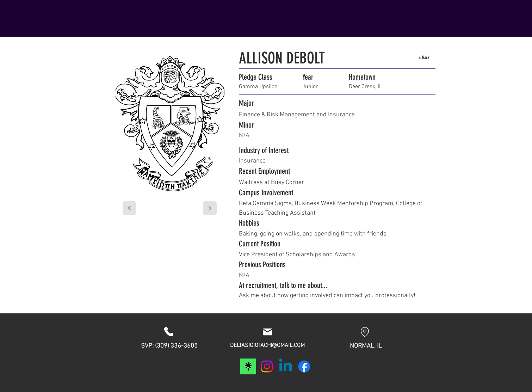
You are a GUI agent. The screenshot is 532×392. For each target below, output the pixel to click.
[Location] (365, 332)
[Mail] (267, 332)
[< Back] (424, 58)
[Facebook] (304, 366)
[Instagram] (267, 366)
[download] (248, 366)
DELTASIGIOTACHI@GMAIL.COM (267, 345)
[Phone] (169, 332)
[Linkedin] (286, 366)
